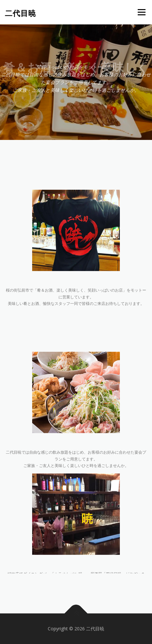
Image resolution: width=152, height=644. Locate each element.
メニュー (141, 12)
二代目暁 (20, 13)
